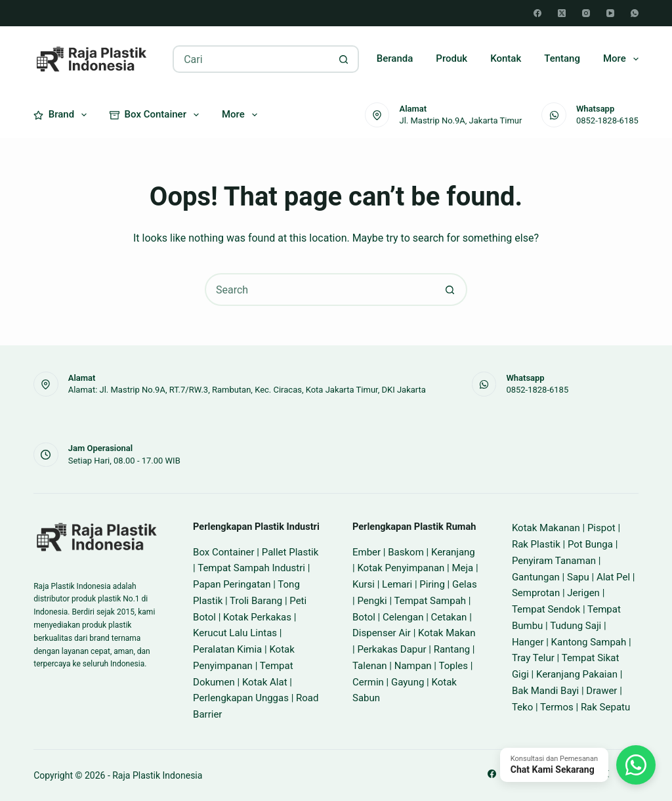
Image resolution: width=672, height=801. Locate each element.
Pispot (601, 528)
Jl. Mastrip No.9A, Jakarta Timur (460, 120)
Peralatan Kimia (227, 649)
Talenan (370, 666)
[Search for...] (252, 59)
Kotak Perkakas (257, 617)
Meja (462, 568)
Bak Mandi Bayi (545, 691)
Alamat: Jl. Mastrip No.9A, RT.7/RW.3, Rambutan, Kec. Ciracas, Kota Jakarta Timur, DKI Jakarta (247, 390)
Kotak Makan (447, 633)
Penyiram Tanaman (554, 561)
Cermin (368, 682)
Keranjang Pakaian (577, 674)
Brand (63, 115)
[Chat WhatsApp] (578, 765)
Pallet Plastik (290, 552)
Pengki (372, 601)
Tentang (562, 58)
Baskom (406, 552)
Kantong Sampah (589, 642)
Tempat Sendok (546, 609)
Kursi (364, 584)
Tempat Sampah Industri (251, 568)
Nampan (413, 666)
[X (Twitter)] (562, 13)
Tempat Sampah (430, 601)
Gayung (408, 682)
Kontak (506, 58)
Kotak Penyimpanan (401, 568)
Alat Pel (613, 577)
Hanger (528, 642)
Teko (522, 707)
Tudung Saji (576, 626)
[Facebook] (537, 13)
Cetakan (449, 617)
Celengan (403, 617)
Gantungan (536, 577)
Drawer (601, 691)
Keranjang (453, 552)
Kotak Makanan (546, 528)
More (621, 59)
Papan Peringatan (232, 584)
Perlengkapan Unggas (241, 698)
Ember (367, 552)
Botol (364, 617)
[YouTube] (610, 13)
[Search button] (344, 59)
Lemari (397, 584)
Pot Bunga (590, 544)
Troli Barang (256, 601)
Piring (432, 584)
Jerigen (583, 593)
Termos (557, 707)
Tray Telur (533, 658)
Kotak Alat (265, 682)
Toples (453, 666)
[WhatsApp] (635, 13)
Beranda (395, 58)
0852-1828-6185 (607, 120)
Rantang (452, 649)
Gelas (465, 584)
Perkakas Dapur (391, 649)
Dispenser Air (382, 633)
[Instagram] (586, 13)
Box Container (157, 115)
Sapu (578, 577)
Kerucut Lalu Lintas (235, 633)
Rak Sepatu (605, 707)
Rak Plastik (536, 544)
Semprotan (536, 593)
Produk (451, 58)
